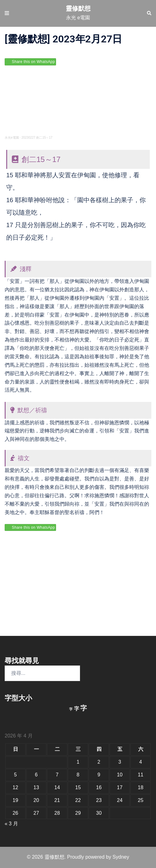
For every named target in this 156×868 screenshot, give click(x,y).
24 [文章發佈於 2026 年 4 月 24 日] (120, 800)
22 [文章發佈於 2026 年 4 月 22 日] (78, 800)
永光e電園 (12, 138)
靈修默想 (78, 8)
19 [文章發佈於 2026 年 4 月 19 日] (16, 800)
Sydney (121, 857)
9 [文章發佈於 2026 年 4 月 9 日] (99, 775)
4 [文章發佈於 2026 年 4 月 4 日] (141, 762)
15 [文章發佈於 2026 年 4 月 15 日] (78, 787)
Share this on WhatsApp (33, 62)
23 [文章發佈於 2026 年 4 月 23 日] (99, 800)
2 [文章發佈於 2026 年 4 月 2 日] (99, 762)
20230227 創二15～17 (37, 138)
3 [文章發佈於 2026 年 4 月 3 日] (120, 762)
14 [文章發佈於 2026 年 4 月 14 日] (57, 787)
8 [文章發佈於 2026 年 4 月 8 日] (78, 775)
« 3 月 (11, 824)
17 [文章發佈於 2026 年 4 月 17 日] (120, 787)
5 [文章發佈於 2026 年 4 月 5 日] (15, 775)
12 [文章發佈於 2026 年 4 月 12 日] (16, 787)
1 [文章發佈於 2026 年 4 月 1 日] (78, 762)
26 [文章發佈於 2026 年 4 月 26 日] (16, 813)
